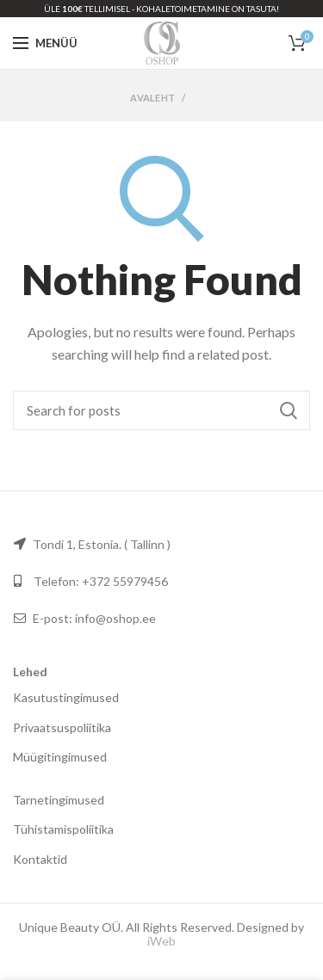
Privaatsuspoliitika (62, 727)
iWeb (161, 941)
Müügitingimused (60, 757)
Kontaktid (40, 859)
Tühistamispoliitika (63, 829)
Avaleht (152, 98)
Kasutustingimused (66, 697)
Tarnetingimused (59, 800)
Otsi (289, 410)
